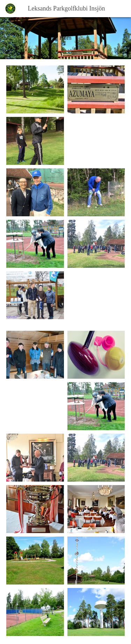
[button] (122, 8)
